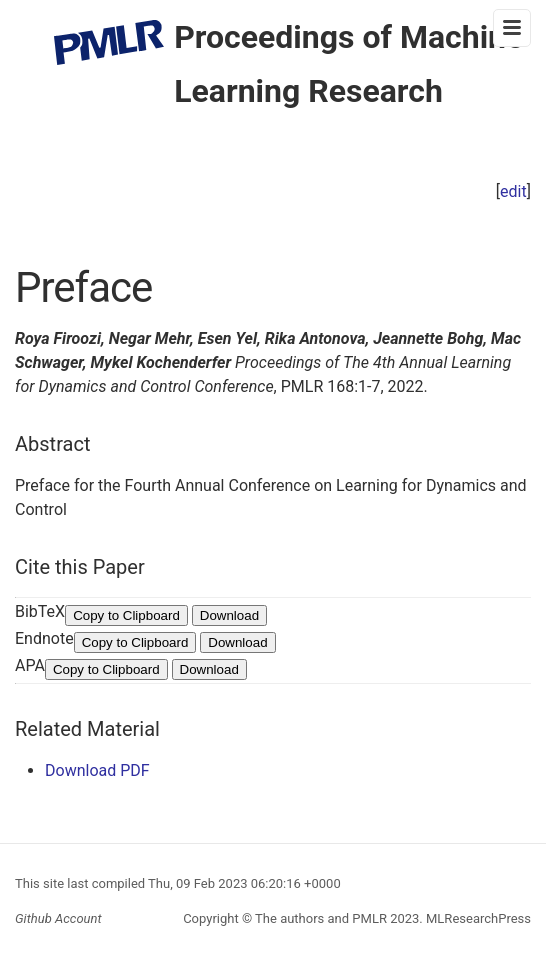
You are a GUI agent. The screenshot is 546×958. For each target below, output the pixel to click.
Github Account (58, 918)
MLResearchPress (477, 918)
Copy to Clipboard (126, 615)
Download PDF (97, 770)
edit (513, 191)
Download (229, 615)
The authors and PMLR (321, 918)
